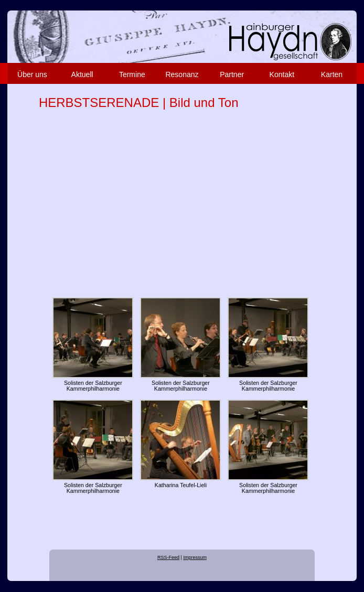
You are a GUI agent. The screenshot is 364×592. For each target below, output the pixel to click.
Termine (132, 74)
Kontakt (282, 74)
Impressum (195, 557)
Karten (332, 74)
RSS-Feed (168, 557)
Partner (232, 74)
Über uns (32, 74)
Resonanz (182, 74)
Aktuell (82, 74)
